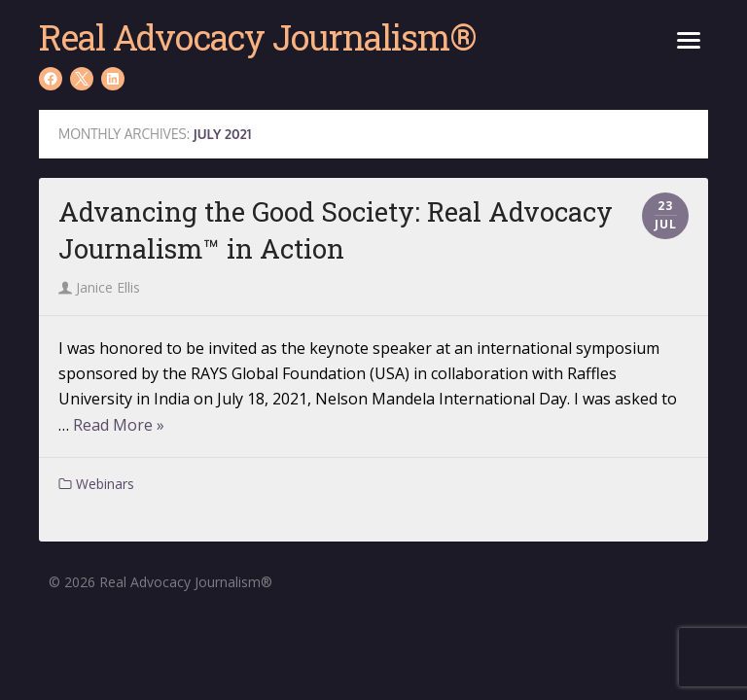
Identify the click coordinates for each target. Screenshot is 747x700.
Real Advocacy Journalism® (257, 37)
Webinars (105, 484)
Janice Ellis (99, 287)
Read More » (119, 425)
